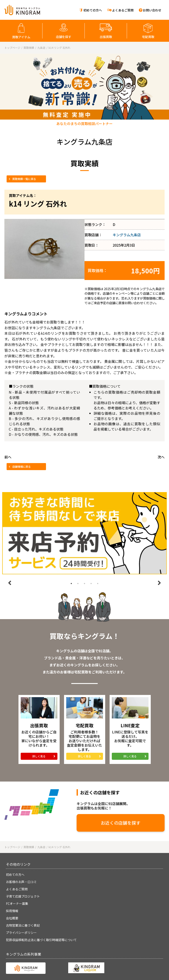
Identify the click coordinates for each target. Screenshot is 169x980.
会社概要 (12, 918)
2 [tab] (78, 584)
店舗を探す (64, 37)
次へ (161, 457)
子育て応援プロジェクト (23, 896)
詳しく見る (39, 756)
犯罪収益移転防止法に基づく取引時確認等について (41, 940)
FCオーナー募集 (17, 904)
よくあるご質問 (123, 10)
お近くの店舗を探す (121, 823)
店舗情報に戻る (22, 466)
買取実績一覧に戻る (24, 179)
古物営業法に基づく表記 (23, 925)
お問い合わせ (152, 10)
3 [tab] (84, 584)
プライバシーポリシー (21, 933)
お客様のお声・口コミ (21, 882)
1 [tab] (71, 584)
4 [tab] (91, 584)
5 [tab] (98, 584)
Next (159, 583)
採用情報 (12, 911)
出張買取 (106, 37)
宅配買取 (148, 37)
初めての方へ (93, 10)
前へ (8, 457)
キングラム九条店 (127, 235)
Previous (10, 583)
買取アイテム (21, 37)
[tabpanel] (84, 533)
